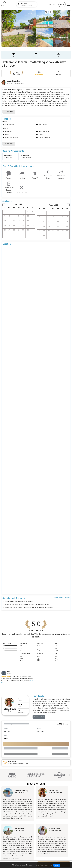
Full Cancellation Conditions (62, 598)
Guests (5, 736)
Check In (6, 729)
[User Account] (62, 5)
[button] (69, 775)
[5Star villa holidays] (5, 4)
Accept (57, 865)
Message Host (39, 717)
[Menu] (68, 5)
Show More (9, 112)
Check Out (39, 729)
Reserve (36, 744)
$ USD (55, 4)
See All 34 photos (62, 38)
